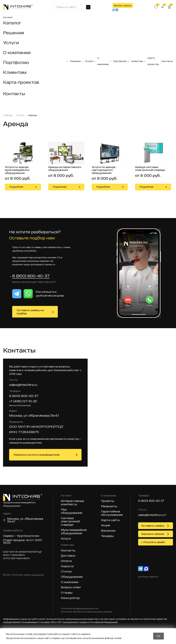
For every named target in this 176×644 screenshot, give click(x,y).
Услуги (11, 42)
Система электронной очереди (70, 521)
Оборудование (72, 577)
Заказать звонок (123, 5)
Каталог (8, 17)
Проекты (108, 501)
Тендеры (107, 536)
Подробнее (16, 187)
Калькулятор (70, 598)
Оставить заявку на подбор (30, 312)
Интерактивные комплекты (72, 503)
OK (159, 636)
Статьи (66, 571)
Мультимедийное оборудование (74, 532)
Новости (67, 566)
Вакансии (108, 531)
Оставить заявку (153, 526)
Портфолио (16, 62)
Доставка (68, 556)
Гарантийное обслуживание (112, 513)
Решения (14, 33)
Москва (13, 519)
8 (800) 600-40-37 (31, 276)
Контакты (14, 94)
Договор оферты (148, 577)
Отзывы (67, 593)
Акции (106, 525)
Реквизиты (109, 506)
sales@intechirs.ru (23, 385)
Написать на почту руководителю (37, 455)
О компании (17, 52)
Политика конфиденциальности (80, 609)
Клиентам (15, 72)
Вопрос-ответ (71, 587)
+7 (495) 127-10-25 (23, 401)
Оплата (66, 561)
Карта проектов (21, 82)
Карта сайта (110, 520)
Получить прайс (154, 542)
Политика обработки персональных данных (87, 612)
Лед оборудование (71, 511)
